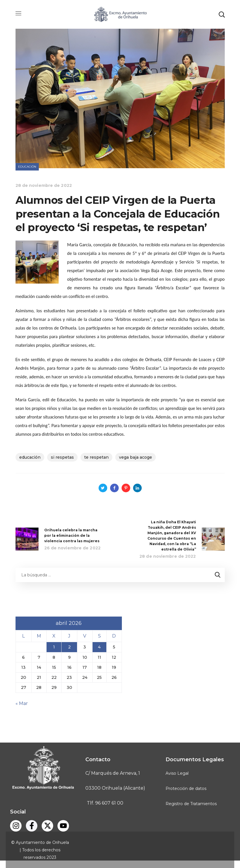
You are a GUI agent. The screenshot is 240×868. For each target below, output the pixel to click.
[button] (222, 14)
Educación (27, 167)
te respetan (96, 457)
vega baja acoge (136, 457)
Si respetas (62, 457)
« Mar (22, 703)
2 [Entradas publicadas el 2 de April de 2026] (69, 647)
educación (30, 457)
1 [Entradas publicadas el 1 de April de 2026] (54, 647)
